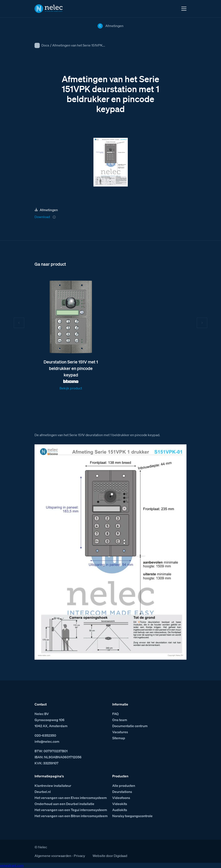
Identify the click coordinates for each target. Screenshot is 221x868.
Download (42, 217)
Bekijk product (71, 388)
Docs (45, 45)
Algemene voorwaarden (53, 856)
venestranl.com (12, 865)
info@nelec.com (47, 741)
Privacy (79, 856)
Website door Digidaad (110, 856)
